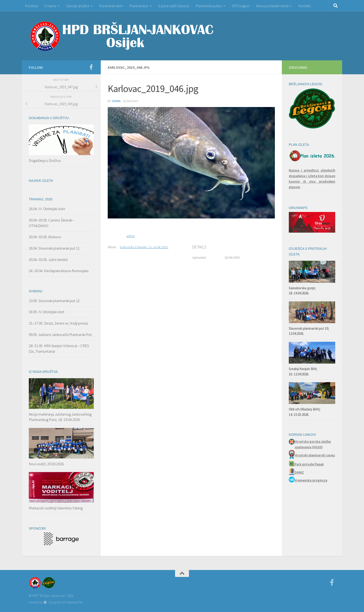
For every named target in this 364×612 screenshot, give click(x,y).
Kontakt (304, 6)
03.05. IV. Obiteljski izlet (47, 312)
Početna (31, 6)
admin (116, 101)
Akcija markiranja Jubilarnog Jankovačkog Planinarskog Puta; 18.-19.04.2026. (60, 417)
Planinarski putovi (209, 6)
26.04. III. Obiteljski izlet (47, 209)
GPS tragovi (241, 6)
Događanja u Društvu (45, 160)
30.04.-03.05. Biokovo (45, 237)
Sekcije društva (78, 6)
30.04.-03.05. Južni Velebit (48, 260)
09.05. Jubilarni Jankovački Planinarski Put (60, 335)
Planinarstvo (139, 6)
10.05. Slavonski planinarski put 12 (54, 301)
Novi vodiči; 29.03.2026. (47, 464)
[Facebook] (91, 67)
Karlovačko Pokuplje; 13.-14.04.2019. (144, 247)
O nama (50, 6)
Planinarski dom (111, 6)
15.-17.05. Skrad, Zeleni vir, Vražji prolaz (58, 323)
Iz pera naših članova (174, 6)
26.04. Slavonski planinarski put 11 (54, 248)
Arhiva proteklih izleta (272, 6)
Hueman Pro (75, 602)
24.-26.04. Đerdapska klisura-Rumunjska (59, 271)
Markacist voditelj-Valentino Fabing (56, 508)
